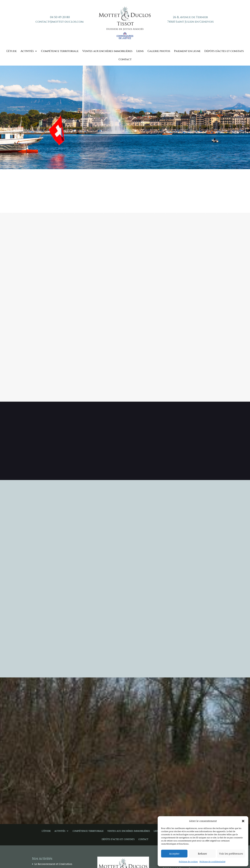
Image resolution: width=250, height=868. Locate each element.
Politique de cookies (188, 862)
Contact (125, 60)
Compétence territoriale (60, 51)
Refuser (202, 854)
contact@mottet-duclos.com (60, 22)
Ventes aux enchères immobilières (107, 51)
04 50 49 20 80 (60, 17)
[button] (243, 821)
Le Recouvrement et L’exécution (53, 864)
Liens (140, 51)
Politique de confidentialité (212, 862)
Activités (27, 51)
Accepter (174, 854)
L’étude (12, 51)
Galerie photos (159, 51)
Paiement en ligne (187, 51)
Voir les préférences (231, 854)
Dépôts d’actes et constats (224, 51)
